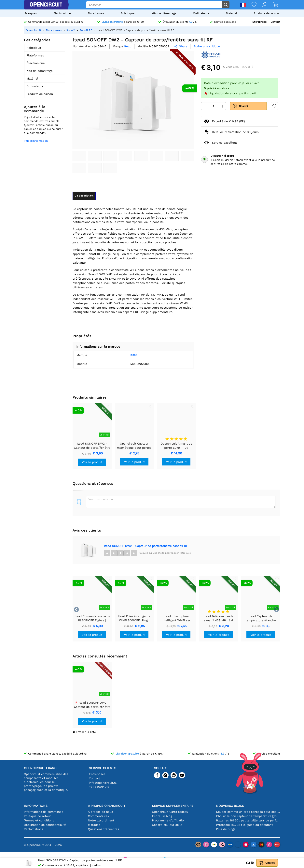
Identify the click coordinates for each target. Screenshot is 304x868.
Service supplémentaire (173, 806)
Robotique (128, 13)
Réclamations (34, 829)
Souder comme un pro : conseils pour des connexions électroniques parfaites (248, 812)
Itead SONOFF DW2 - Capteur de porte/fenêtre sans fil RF (146, 546)
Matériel (231, 13)
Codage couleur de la (167, 825)
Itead (134, 355)
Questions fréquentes (104, 829)
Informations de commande (44, 812)
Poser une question (100, 499)
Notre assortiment (101, 820)
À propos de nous (100, 812)
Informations (36, 806)
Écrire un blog (162, 816)
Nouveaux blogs (230, 806)
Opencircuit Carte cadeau (170, 812)
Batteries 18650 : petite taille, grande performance (248, 820)
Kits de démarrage (164, 13)
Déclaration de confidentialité (45, 825)
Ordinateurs (201, 13)
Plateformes (96, 13)
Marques (31, 13)
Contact (275, 22)
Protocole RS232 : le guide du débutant (244, 825)
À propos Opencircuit (107, 806)
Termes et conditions (39, 820)
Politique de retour (37, 816)
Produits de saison (266, 13)
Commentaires (98, 816)
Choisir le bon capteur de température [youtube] (248, 816)
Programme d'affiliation (169, 820)
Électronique (62, 13)
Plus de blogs (226, 829)
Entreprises (259, 22)
